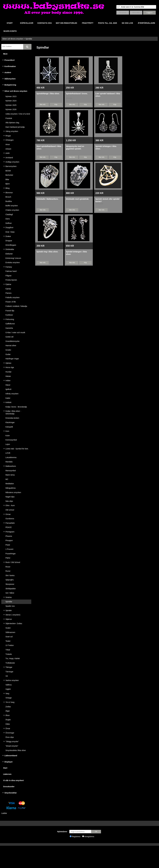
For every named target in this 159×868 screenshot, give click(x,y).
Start (5, 768)
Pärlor (8, 558)
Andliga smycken (12, 162)
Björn (8, 184)
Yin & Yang (10, 702)
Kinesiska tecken (12, 418)
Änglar (8, 720)
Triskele (9, 654)
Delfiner (9, 223)
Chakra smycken (12, 210)
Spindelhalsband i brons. (77, 94)
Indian (8, 381)
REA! (5, 54)
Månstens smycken (13, 492)
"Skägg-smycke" (12, 742)
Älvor (8, 715)
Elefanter (9, 254)
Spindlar (29, 39)
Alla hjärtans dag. (13, 123)
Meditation (10, 484)
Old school (10, 510)
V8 (7, 676)
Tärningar (9, 672)
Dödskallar (10, 249)
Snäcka (9, 597)
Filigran (8, 276)
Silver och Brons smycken (13, 39)
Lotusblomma (11, 457)
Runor (8, 571)
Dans (8, 219)
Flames (8, 293)
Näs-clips (9, 501)
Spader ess (10, 606)
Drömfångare (11, 245)
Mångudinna (10, 488)
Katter (8, 398)
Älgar (8, 711)
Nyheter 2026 (11, 109)
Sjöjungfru (10, 580)
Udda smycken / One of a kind (18, 114)
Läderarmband (11, 756)
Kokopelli (9, 427)
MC (7, 479)
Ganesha (9, 328)
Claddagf (9, 214)
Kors (7, 431)
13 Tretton (10, 645)
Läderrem (7, 774)
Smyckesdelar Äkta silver (16, 750)
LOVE (8, 453)
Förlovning (10, 319)
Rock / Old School (13, 562)
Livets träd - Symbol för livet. (17, 449)
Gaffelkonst (10, 324)
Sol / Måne (10, 593)
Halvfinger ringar (12, 359)
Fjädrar (8, 284)
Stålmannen (10, 632)
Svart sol (9, 637)
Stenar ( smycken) (13, 615)
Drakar (8, 236)
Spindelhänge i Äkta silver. (48, 94)
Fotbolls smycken (13, 297)
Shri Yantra (10, 575)
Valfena (8, 685)
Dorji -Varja (10, 232)
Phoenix (9, 536)
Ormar (8, 514)
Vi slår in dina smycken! (13, 780)
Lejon (8, 444)
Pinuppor (9, 540)
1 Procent (9, 549)
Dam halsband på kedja (15, 127)
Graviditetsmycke (12, 341)
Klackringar (10, 422)
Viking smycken (12, 131)
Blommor (9, 193)
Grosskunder (9, 787)
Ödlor (8, 724)
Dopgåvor (9, 227)
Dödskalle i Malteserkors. (47, 199)
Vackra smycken (12, 680)
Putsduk (9, 118)
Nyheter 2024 (11, 101)
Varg (7, 693)
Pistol (8, 545)
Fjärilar (8, 289)
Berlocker (9, 175)
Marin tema (10, 475)
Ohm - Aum (10, 505)
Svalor (8, 628)
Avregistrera (89, 837)
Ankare (8, 149)
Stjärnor (9, 619)
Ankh (8, 153)
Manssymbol (11, 471)
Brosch (8, 197)
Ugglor (8, 689)
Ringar (8, 136)
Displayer (9, 762)
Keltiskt (8, 402)
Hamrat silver (11, 346)
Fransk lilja (10, 311)
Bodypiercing (10, 85)
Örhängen (10, 140)
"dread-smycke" (12, 746)
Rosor (8, 567)
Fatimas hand (11, 271)
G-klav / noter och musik (15, 332)
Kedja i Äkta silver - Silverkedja (13, 412)
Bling (7, 188)
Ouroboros (10, 519)
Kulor (8, 436)
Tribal (8, 650)
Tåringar (9, 667)
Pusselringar (11, 554)
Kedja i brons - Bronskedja (16, 407)
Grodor (8, 350)
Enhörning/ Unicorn (13, 258)
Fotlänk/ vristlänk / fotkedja (16, 306)
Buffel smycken (12, 206)
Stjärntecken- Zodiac (14, 623)
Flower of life (11, 302)
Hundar (8, 372)
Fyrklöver (9, 315)
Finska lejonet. (11, 280)
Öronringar (10, 733)
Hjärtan (8, 363)
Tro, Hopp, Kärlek (13, 658)
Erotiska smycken (13, 262)
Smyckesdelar (11, 793)
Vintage (9, 698)
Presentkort (10, 60)
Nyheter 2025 (11, 105)
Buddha (9, 201)
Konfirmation (10, 66)
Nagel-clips (10, 497)
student (8, 72)
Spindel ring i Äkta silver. (47, 252)
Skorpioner (10, 584)
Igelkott (8, 389)
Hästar (8, 376)
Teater (8, 641)
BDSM (8, 171)
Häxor (8, 385)
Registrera (76, 837)
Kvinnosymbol (11, 440)
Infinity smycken (12, 394)
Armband (9, 158)
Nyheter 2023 (11, 96)
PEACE (9, 527)
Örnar (8, 728)
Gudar (8, 354)
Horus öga (10, 367)
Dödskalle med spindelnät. (77, 199)
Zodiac (8, 707)
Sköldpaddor (11, 589)
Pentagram (10, 532)
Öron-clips (10, 737)
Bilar (7, 179)
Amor (8, 144)
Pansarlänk (10, 523)
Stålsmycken (10, 79)
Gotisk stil (9, 337)
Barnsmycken (11, 166)
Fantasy (9, 267)
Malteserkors (11, 466)
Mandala (9, 462)
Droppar (9, 241)
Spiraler (9, 610)
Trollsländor (10, 663)
